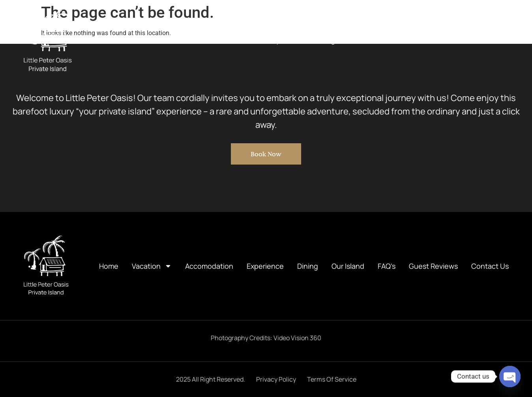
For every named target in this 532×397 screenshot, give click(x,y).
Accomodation (235, 41)
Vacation (183, 41)
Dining (325, 41)
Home (143, 41)
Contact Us (493, 41)
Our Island (363, 41)
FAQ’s (399, 41)
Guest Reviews (442, 41)
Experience (286, 41)
